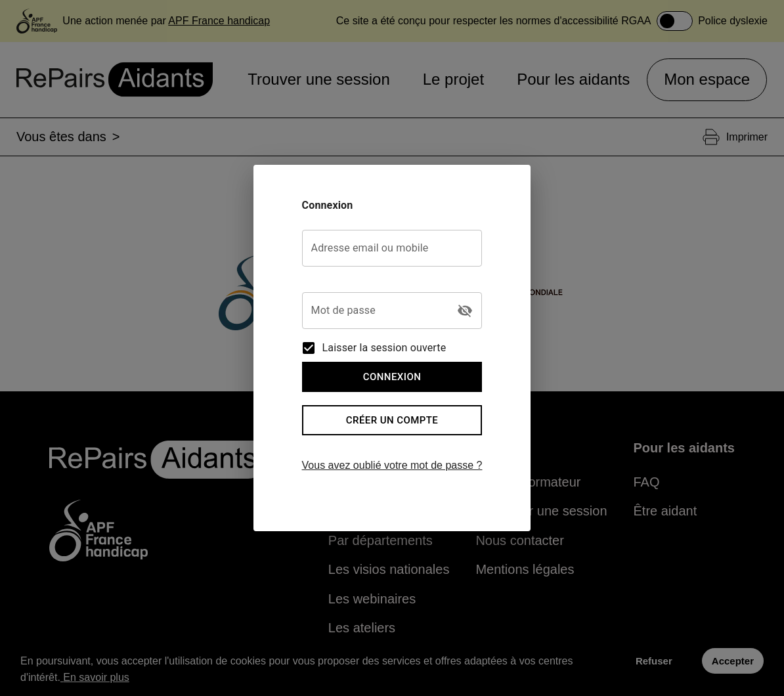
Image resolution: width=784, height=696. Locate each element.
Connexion (392, 377)
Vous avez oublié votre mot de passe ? (392, 465)
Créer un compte (392, 420)
